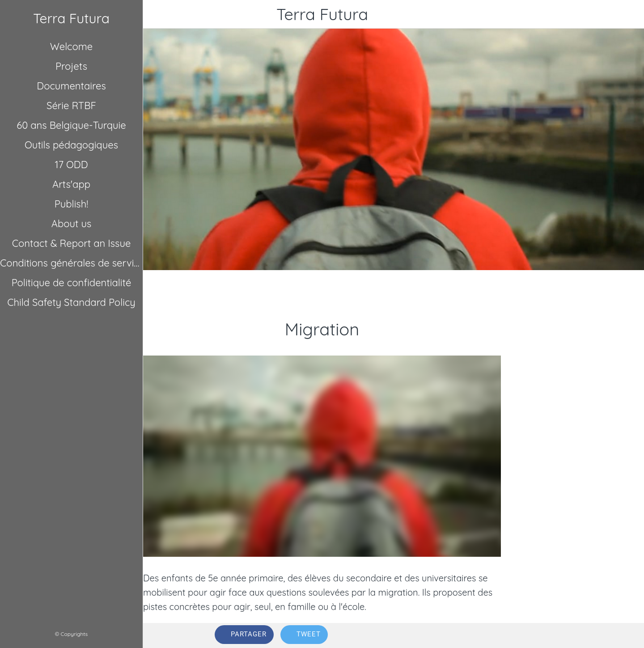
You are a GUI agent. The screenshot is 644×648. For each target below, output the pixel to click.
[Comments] (562, 635)
